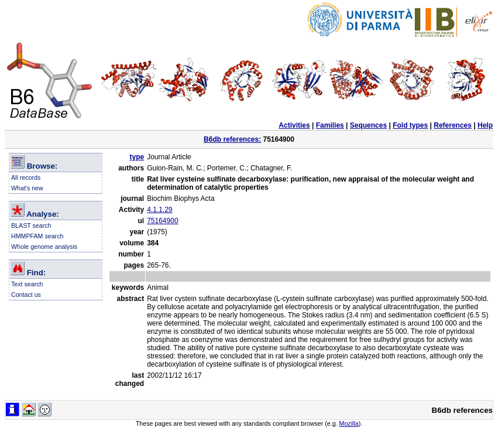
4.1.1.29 (159, 210)
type (137, 157)
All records (26, 177)
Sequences (368, 125)
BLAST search (31, 225)
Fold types (410, 125)
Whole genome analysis (44, 247)
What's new (27, 188)
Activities (294, 125)
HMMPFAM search (37, 236)
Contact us (26, 295)
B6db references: (232, 139)
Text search (27, 284)
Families (330, 125)
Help (485, 125)
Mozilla (349, 423)
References (453, 125)
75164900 (162, 221)
